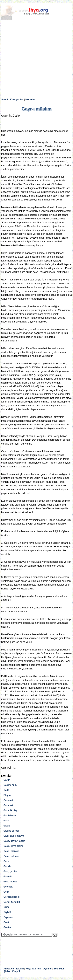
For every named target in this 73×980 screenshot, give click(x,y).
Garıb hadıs (10, 816)
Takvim (20, 969)
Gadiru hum (10, 785)
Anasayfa (9, 969)
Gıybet (7, 912)
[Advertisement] (36, 59)
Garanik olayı (11, 810)
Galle (6, 790)
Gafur (7, 780)
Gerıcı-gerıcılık (12, 902)
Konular (30, 99)
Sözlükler (59, 969)
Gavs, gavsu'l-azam (14, 841)
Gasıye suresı (11, 831)
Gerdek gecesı (11, 897)
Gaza (6, 861)
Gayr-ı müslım (11, 856)
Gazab (7, 866)
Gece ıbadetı (10, 882)
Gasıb (7, 826)
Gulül (7, 922)
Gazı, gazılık (10, 871)
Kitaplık (16, 971)
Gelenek (8, 887)
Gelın (6, 892)
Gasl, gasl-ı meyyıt (14, 836)
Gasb (6, 821)
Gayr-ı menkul (11, 851)
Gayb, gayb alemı (13, 846)
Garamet (8, 805)
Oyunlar (47, 969)
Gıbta (7, 907)
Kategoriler (17, 99)
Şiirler (7, 971)
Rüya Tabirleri (33, 969)
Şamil (5, 99)
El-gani (7, 795)
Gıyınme (8, 917)
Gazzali (7, 877)
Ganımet (8, 800)
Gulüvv (7, 927)
